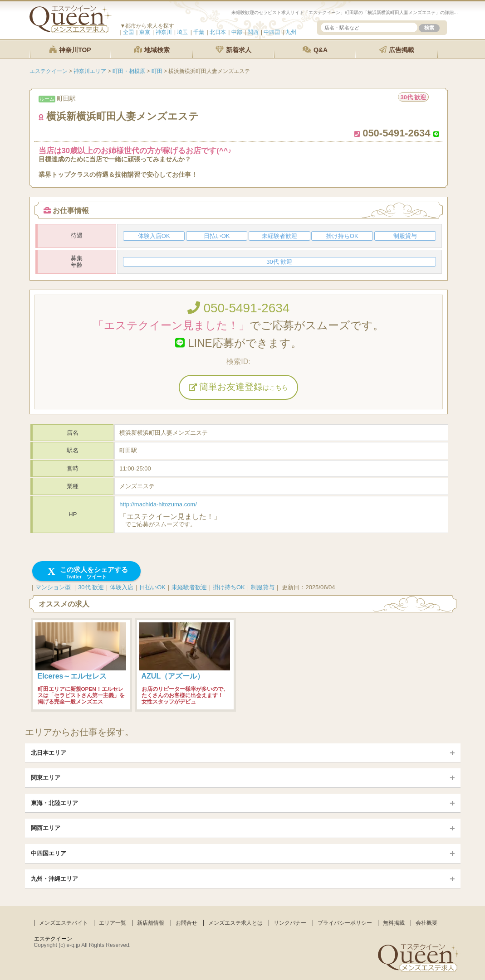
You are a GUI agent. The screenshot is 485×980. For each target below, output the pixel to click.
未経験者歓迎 (189, 587)
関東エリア (46, 778)
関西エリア (46, 828)
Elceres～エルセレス (72, 676)
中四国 (272, 32)
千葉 (199, 32)
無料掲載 (394, 923)
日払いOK (152, 587)
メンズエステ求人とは (235, 923)
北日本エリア (49, 753)
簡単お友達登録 (239, 387)
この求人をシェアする (86, 573)
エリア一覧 (113, 923)
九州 (291, 32)
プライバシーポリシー (345, 923)
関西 (253, 32)
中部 (237, 32)
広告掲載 (397, 50)
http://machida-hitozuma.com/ (158, 504)
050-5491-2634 (239, 308)
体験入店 (122, 587)
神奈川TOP (70, 50)
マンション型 (53, 587)
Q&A (315, 50)
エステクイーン (53, 939)
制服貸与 (263, 587)
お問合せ (186, 923)
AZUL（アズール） (173, 676)
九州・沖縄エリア (54, 879)
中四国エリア (49, 853)
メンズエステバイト (64, 923)
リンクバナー (290, 923)
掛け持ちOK (229, 587)
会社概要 (426, 923)
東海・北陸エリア (54, 803)
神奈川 (164, 32)
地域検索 (152, 50)
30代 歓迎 (91, 587)
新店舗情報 (151, 923)
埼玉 (182, 32)
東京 (145, 32)
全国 (128, 32)
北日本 (218, 32)
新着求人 (234, 50)
